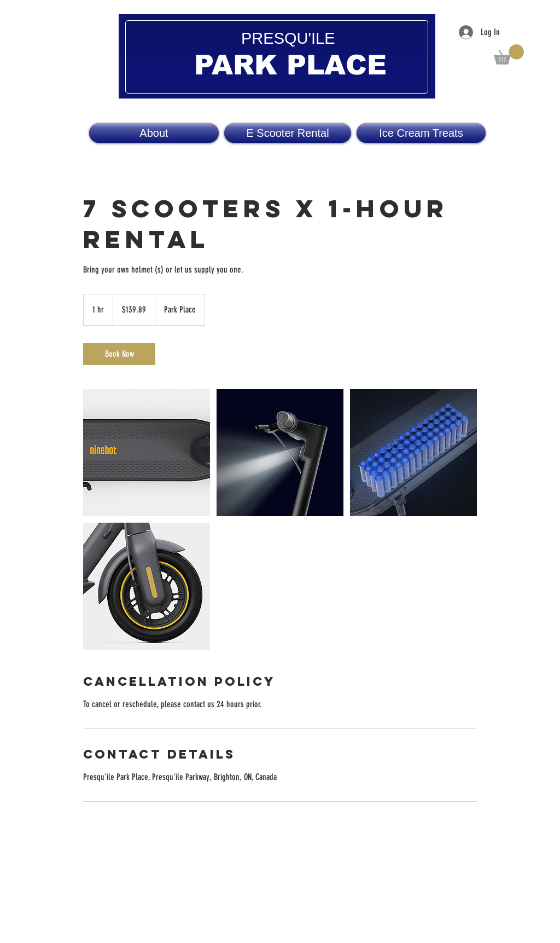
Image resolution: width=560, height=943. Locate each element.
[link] (119, 354)
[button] (509, 54)
